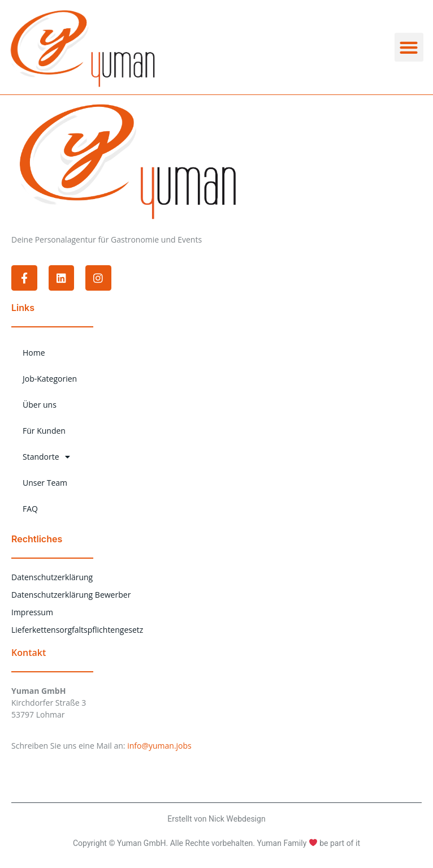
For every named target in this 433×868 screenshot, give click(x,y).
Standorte (46, 457)
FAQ (30, 509)
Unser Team (45, 483)
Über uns (40, 405)
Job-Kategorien (50, 379)
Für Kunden (44, 431)
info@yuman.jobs (159, 746)
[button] (409, 47)
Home (34, 353)
